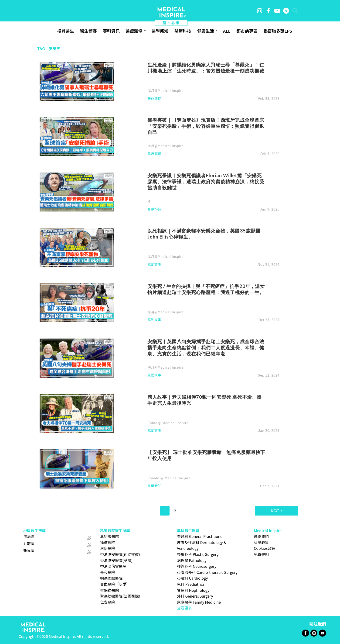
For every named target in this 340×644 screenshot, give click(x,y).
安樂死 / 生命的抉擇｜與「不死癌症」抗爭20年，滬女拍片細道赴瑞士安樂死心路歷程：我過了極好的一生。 (206, 289)
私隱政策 (261, 542)
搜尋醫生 (66, 31)
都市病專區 (247, 31)
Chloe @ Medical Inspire (168, 423)
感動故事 (154, 265)
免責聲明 (261, 554)
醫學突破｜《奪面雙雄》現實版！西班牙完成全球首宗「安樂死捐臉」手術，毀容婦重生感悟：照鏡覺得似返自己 (206, 126)
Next (275, 511)
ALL (227, 31)
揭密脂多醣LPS (278, 31)
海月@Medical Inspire (165, 90)
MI (149, 201)
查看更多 (184, 608)
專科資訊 (111, 31)
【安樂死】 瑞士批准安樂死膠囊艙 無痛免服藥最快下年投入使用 (206, 455)
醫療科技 (183, 31)
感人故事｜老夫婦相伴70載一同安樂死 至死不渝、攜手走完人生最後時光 (204, 400)
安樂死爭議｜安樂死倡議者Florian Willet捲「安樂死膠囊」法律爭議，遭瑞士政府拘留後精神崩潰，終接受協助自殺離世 (206, 181)
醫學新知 (160, 31)
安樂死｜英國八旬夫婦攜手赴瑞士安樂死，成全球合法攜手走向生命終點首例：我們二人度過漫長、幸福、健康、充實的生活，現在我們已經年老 (206, 347)
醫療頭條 (134, 31)
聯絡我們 (261, 536)
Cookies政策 (264, 548)
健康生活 (206, 31)
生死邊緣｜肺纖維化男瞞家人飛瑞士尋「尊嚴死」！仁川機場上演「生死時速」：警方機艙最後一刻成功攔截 (206, 68)
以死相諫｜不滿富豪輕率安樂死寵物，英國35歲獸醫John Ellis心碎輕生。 (204, 234)
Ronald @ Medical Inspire (169, 478)
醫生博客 (88, 31)
